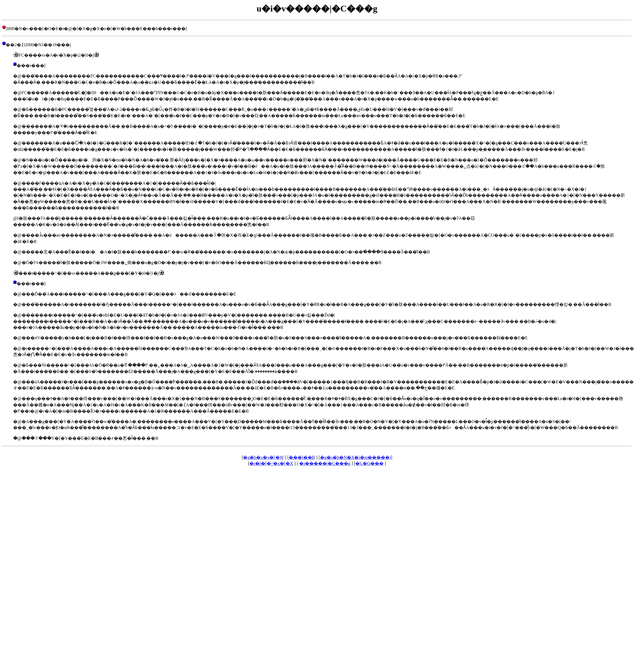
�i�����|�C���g (325, 463)
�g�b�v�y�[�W (263, 457)
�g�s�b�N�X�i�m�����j (355, 457)
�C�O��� (369, 463)
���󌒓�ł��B (302, 457)
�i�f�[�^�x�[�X (271, 463)
